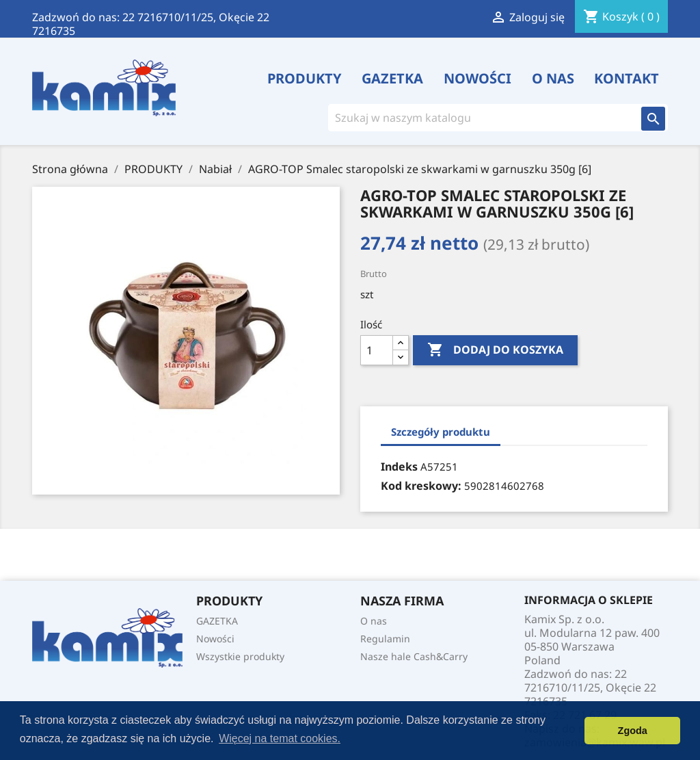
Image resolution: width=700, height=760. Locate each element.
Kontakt (627, 79)
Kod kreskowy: (421, 486)
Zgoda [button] (633, 731)
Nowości (477, 79)
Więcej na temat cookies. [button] (280, 738)
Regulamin (385, 639)
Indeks (399, 467)
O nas (553, 79)
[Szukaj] (479, 118)
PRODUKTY (305, 79)
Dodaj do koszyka (495, 350)
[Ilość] (377, 350)
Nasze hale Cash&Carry (414, 656)
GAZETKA (392, 79)
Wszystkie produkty (240, 656)
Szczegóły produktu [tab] (441, 432)
